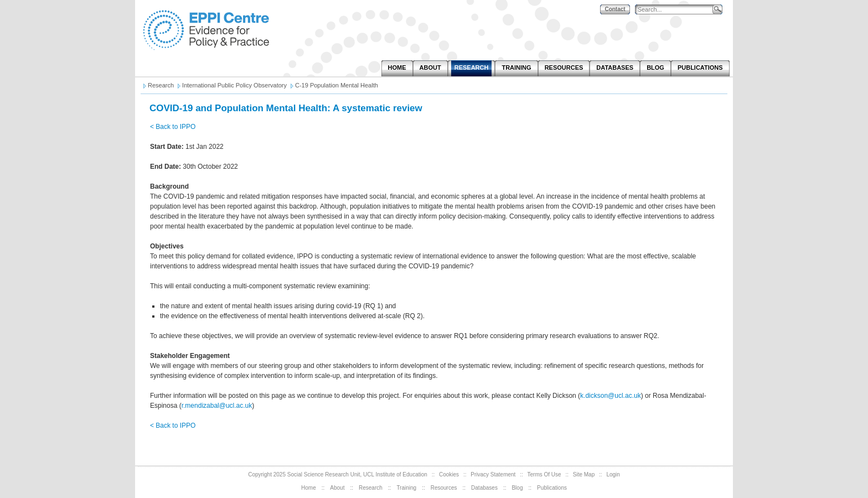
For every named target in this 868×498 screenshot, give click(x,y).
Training (406, 488)
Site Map (584, 474)
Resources (444, 488)
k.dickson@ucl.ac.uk (611, 396)
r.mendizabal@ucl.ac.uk (217, 406)
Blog (517, 488)
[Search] (676, 10)
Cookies (449, 474)
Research (371, 488)
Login (613, 474)
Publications (552, 488)
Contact (615, 9)
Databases (484, 488)
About (337, 488)
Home (309, 488)
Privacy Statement (493, 474)
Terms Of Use (544, 474)
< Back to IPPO (173, 127)
